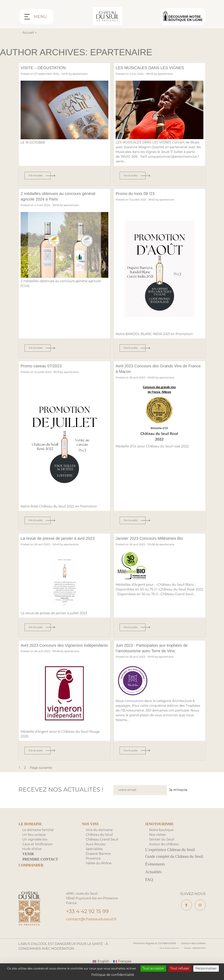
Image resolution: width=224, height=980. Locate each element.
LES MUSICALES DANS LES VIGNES (156, 68)
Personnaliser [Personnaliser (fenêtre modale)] (206, 968)
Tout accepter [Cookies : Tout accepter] (153, 968)
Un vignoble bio (35, 845)
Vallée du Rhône (99, 869)
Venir (28, 860)
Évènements (156, 877)
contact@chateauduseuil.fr (93, 935)
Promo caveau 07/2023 (45, 366)
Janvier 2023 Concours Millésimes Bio (155, 538)
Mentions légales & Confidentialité (157, 958)
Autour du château (164, 850)
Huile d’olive (32, 854)
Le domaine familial (38, 835)
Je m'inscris (178, 795)
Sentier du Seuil (162, 845)
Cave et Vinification (38, 850)
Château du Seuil (99, 840)
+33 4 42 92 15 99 (90, 926)
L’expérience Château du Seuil (172, 855)
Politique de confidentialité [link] (113, 975)
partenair (200, 962)
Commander (31, 871)
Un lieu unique (34, 840)
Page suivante (41, 773)
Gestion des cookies (194, 958)
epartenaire (80, 74)
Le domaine (30, 830)
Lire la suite (36, 175)
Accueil (28, 33)
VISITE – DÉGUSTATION (47, 68)
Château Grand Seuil (102, 845)
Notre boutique (161, 835)
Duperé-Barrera (98, 859)
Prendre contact (40, 865)
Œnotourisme (160, 830)
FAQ (149, 894)
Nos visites (157, 840)
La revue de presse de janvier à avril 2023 (64, 538)
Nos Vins (90, 830)
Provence (93, 864)
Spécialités (94, 854)
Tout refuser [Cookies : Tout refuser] (180, 968)
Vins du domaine (99, 835)
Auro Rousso (96, 850)
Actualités (154, 886)
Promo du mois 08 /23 (138, 193)
